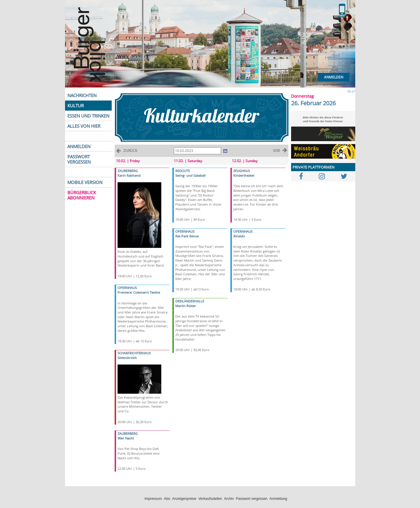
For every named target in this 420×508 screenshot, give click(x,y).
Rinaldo (239, 236)
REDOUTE (183, 171)
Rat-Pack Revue (187, 236)
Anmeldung (278, 499)
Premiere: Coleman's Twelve (139, 292)
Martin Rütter (186, 306)
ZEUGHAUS (242, 171)
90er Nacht (126, 438)
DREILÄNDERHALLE (190, 301)
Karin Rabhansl (129, 175)
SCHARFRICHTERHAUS (134, 353)
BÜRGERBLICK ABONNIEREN (82, 195)
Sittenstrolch (127, 358)
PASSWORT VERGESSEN (79, 159)
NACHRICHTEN (82, 95)
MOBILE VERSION (85, 182)
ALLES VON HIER (84, 126)
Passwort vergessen (252, 499)
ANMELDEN (79, 146)
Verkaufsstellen (210, 499)
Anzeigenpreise (184, 499)
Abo (167, 499)
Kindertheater (244, 175)
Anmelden (334, 77)
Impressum (153, 499)
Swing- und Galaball (190, 175)
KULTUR (76, 106)
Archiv (229, 499)
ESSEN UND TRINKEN (88, 116)
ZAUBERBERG (128, 171)
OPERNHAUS (127, 288)
